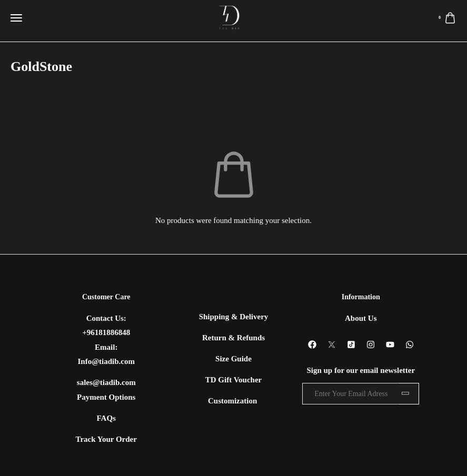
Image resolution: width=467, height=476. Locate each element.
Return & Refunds (233, 338)
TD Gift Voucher (234, 380)
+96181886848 (106, 332)
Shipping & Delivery (234, 317)
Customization (233, 401)
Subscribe (409, 394)
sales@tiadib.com (106, 382)
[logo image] (229, 17)
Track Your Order (106, 439)
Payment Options (106, 397)
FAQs (106, 418)
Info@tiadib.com (106, 361)
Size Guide (233, 359)
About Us (361, 318)
